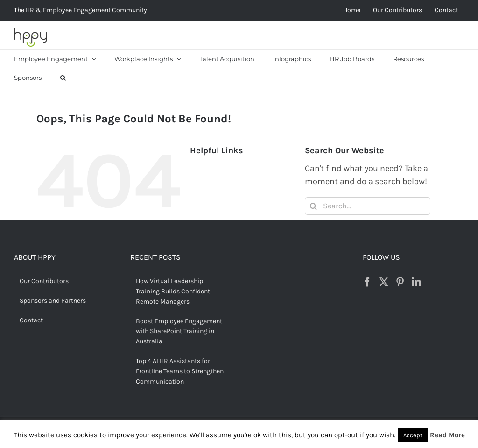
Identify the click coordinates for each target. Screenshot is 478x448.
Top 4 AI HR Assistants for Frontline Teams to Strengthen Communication (180, 371)
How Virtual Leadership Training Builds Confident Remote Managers (173, 291)
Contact (31, 320)
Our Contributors (44, 281)
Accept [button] (413, 435)
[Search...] (368, 206)
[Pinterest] (400, 282)
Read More (447, 435)
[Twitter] (384, 282)
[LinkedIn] (416, 282)
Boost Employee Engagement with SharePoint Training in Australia (179, 331)
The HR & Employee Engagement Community (81, 10)
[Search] (314, 206)
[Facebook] (367, 282)
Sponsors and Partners (53, 301)
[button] (63, 78)
